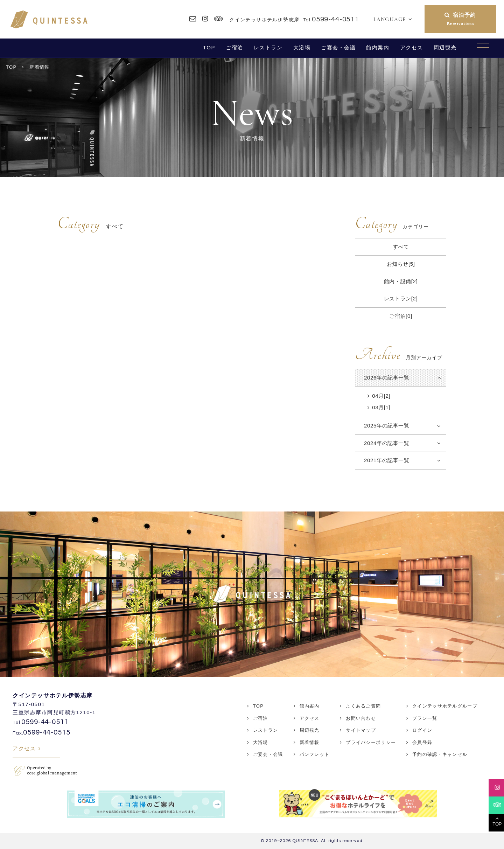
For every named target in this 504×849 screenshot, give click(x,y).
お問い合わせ (361, 718)
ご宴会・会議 (338, 47)
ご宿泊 (234, 47)
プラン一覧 (425, 718)
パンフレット (315, 754)
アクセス (412, 47)
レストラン (268, 47)
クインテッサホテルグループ (445, 706)
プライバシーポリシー (371, 742)
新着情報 (310, 742)
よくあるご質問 (363, 706)
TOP (209, 47)
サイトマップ (361, 730)
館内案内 (378, 47)
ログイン (422, 730)
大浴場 (302, 47)
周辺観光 (445, 47)
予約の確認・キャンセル (440, 754)
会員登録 (422, 742)
